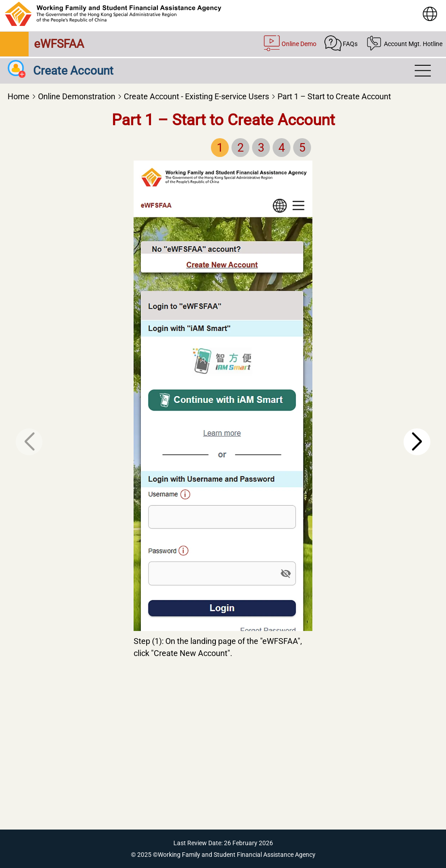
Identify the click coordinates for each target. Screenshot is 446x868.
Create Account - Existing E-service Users (196, 97)
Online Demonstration (77, 97)
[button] (417, 442)
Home (19, 97)
